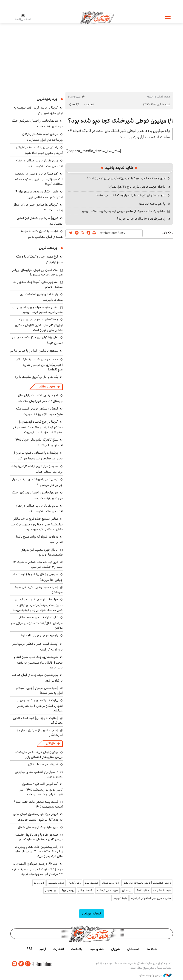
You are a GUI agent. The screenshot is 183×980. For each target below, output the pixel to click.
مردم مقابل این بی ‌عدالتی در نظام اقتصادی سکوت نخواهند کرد (39, 163)
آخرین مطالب (47, 387)
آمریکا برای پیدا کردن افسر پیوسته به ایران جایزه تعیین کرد (38, 110)
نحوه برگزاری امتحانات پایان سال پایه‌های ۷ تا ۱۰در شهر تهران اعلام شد (40, 398)
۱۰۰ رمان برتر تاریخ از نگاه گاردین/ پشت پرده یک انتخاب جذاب (37, 469)
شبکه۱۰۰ (152, 949)
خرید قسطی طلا (162, 890)
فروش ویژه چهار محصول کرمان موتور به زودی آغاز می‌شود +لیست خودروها (38, 817)
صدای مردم (97, 949)
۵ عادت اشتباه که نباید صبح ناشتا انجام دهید (39, 540)
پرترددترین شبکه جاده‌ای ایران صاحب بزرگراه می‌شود (37, 678)
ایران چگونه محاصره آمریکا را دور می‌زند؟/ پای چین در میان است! (126, 178)
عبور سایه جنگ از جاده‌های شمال (38, 827)
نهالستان (127, 890)
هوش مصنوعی (56, 883)
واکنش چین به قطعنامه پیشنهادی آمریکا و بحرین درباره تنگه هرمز (39, 150)
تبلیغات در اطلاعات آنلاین (42, 764)
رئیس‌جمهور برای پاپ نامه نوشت (38, 635)
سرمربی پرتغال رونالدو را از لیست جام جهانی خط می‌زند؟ (38, 577)
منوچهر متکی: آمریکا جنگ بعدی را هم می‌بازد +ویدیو (38, 284)
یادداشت (77, 949)
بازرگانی (51, 744)
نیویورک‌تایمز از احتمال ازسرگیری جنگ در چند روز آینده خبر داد (37, 124)
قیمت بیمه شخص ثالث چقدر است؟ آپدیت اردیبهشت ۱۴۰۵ (38, 804)
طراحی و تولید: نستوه (155, 975)
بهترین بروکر (67, 890)
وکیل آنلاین (75, 883)
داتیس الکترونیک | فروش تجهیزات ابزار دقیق (147, 883)
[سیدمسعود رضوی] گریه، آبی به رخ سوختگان (39, 590)
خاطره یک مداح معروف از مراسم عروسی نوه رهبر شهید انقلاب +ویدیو (123, 211)
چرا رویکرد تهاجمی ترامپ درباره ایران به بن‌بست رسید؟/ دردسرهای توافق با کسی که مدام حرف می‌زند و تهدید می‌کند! (37, 605)
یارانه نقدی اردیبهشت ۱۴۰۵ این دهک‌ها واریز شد (41, 297)
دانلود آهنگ (142, 890)
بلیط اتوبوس (120, 898)
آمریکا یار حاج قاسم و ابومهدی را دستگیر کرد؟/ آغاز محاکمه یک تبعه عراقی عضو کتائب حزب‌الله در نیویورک (38, 427)
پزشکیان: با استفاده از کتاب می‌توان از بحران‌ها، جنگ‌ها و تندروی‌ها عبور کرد (38, 456)
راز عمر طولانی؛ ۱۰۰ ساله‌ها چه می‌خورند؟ (141, 219)
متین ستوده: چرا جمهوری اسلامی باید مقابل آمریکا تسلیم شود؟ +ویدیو (37, 310)
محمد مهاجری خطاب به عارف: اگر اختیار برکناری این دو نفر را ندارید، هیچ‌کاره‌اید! (40, 364)
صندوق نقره (91, 883)
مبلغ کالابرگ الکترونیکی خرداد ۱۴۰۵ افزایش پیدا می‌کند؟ (39, 443)
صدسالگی (133, 949)
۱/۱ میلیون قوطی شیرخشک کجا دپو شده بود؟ (120, 121)
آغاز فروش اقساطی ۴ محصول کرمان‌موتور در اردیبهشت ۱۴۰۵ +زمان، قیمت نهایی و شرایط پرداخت (40, 789)
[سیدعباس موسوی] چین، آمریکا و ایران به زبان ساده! (39, 690)
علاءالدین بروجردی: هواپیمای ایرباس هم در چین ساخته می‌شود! (37, 272)
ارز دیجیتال (51, 890)
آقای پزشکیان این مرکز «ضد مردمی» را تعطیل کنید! (37, 340)
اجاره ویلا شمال (110, 883)
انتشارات (59, 949)
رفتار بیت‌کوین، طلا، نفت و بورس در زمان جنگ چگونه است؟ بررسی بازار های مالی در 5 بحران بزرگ (39, 852)
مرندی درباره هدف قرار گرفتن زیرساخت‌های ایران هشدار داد (42, 137)
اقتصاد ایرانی (85, 890)
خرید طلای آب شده (107, 890)
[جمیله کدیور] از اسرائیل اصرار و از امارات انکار (40, 733)
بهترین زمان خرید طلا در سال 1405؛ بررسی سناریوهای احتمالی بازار (39, 754)
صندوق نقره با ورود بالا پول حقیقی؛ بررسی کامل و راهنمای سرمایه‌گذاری (39, 837)
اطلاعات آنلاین (97, 17)
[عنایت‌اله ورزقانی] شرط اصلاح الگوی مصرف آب (38, 720)
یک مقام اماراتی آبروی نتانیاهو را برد (36, 377)
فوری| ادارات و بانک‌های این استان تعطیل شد (40, 221)
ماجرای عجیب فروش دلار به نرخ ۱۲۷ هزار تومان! (137, 187)
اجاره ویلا (39, 883)
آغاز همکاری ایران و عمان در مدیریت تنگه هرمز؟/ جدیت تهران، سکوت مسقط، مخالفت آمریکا (38, 179)
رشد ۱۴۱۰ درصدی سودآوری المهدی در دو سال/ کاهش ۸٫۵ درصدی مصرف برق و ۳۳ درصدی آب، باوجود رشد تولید (37, 869)
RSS (29, 949)
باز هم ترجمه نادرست (152, 204)
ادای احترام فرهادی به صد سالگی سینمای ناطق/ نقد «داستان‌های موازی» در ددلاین (37, 623)
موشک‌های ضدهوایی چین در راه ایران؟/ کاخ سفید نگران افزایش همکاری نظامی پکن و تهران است (39, 325)
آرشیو (43, 949)
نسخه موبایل (91, 913)
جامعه (150, 97)
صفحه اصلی (164, 97)
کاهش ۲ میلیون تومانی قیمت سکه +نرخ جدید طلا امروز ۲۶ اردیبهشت (39, 411)
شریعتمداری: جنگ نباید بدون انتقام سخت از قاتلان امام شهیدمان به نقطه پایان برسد (38, 662)
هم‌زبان (115, 949)
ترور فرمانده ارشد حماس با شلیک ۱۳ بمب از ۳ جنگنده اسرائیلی (38, 564)
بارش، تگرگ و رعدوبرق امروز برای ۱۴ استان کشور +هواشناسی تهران (39, 194)
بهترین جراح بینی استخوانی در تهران (151, 898)
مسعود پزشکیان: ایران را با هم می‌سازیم (34, 351)
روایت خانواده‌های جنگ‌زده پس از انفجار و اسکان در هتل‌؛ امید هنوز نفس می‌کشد (40, 705)
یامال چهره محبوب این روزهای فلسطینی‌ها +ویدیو (42, 552)
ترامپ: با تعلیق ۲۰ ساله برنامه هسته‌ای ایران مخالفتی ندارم (42, 234)
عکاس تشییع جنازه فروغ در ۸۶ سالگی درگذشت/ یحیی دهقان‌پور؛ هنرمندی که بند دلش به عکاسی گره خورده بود (37, 524)
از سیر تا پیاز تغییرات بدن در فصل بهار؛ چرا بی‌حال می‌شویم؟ (37, 482)
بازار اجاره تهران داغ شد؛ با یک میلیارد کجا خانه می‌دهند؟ (131, 195)
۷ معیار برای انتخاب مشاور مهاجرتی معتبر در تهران (39, 774)
